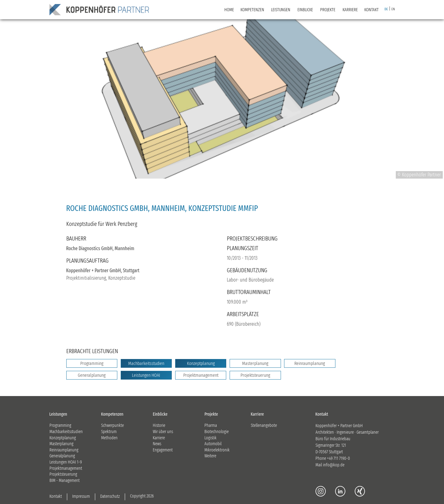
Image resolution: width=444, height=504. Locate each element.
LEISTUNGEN (281, 10)
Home (229, 10)
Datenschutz (110, 496)
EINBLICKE (305, 10)
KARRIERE (350, 10)
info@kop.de (334, 465)
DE (386, 9)
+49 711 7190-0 (339, 458)
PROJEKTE (328, 10)
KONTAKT (372, 10)
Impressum (81, 496)
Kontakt (56, 496)
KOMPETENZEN (252, 10)
